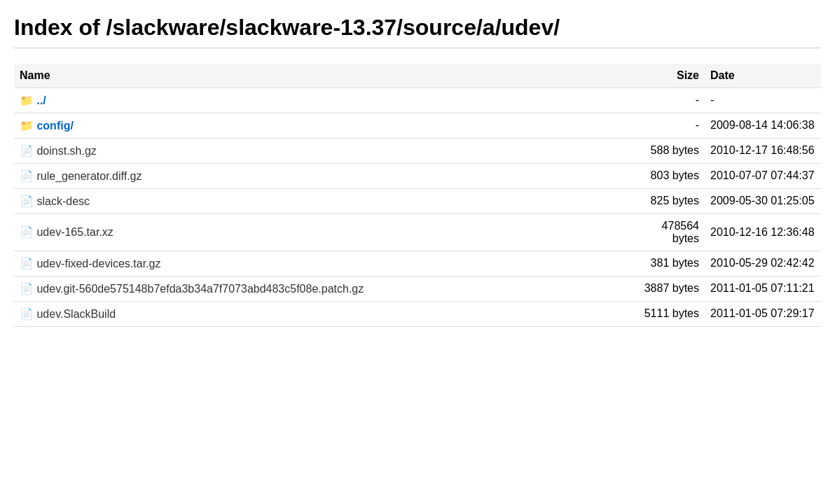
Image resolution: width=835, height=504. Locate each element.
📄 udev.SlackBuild (68, 314)
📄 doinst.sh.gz (58, 151)
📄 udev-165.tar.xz (67, 232)
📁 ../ (33, 100)
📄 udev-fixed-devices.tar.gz (90, 264)
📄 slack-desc (55, 201)
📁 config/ (47, 126)
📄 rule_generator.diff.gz (81, 176)
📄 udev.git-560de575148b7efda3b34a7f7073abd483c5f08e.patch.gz (192, 289)
